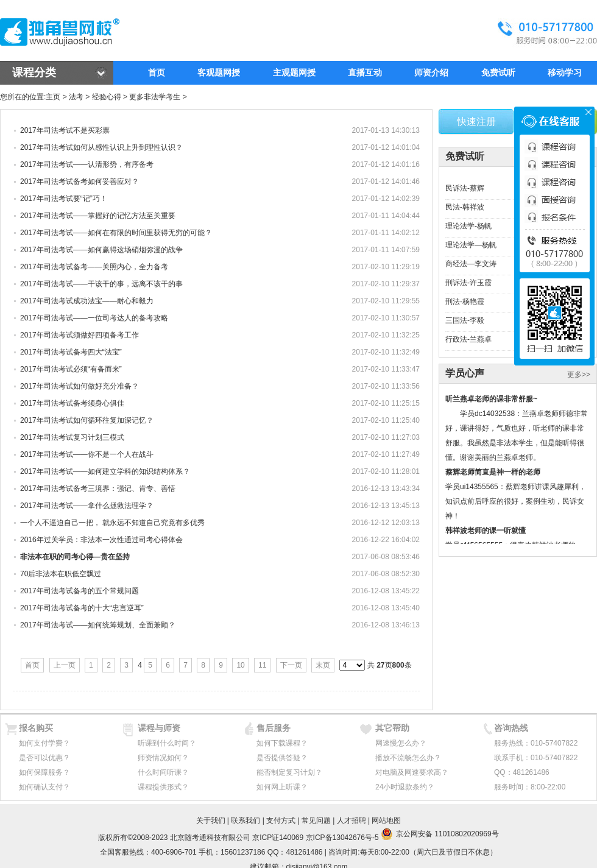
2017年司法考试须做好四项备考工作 (79, 335)
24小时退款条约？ (405, 787)
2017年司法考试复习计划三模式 (72, 437)
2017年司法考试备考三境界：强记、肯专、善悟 (98, 489)
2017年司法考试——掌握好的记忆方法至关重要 (98, 216)
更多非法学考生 (155, 97)
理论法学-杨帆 (468, 226)
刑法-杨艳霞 (465, 302)
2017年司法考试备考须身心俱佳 (72, 403)
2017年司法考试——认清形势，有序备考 (87, 164)
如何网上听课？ (282, 787)
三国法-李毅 (465, 320)
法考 (76, 97)
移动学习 (565, 72)
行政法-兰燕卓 (468, 339)
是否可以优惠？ (44, 758)
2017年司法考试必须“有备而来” (71, 369)
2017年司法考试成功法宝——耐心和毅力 (87, 301)
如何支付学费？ (44, 743)
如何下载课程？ (282, 743)
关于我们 (211, 820)
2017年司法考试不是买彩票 (65, 130)
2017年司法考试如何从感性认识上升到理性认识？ (101, 147)
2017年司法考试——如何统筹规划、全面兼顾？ (98, 625)
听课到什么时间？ (167, 743)
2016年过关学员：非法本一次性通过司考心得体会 (101, 540)
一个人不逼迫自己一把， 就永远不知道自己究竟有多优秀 (112, 523)
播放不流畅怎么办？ (408, 758)
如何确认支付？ (44, 787)
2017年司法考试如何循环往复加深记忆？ (87, 420)
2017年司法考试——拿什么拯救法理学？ (87, 506)
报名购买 (36, 728)
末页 (323, 665)
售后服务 (274, 728)
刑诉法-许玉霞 (468, 283)
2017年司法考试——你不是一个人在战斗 (87, 454)
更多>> (579, 375)
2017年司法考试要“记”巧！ (64, 199)
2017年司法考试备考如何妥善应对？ (79, 182)
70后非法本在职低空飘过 (61, 574)
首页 (157, 72)
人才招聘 (351, 820)
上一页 (65, 665)
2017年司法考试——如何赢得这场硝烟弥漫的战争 (106, 250)
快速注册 (476, 122)
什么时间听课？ (163, 772)
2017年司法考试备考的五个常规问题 (79, 591)
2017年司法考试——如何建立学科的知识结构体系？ (105, 471)
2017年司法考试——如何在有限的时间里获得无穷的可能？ (116, 233)
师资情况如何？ (163, 758)
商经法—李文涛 (471, 264)
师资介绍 (431, 72)
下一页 (291, 665)
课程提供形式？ (163, 787)
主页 (53, 97)
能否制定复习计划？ (289, 772)
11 (262, 665)
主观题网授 (294, 72)
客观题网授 (219, 72)
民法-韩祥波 (465, 207)
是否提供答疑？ (282, 758)
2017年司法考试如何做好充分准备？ (79, 386)
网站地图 (386, 820)
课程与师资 (159, 728)
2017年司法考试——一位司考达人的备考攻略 (94, 318)
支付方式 (281, 820)
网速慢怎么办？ (401, 743)
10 (240, 665)
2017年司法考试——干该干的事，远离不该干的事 (101, 284)
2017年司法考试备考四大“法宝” (71, 352)
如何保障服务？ (44, 772)
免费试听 (498, 72)
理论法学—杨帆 (471, 245)
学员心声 (465, 373)
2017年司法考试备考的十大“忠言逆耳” (82, 608)
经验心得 (107, 97)
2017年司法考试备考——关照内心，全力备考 (94, 267)
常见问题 (316, 820)
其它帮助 (392, 728)
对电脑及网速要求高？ (412, 772)
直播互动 (365, 72)
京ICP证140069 (278, 838)
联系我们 (246, 820)
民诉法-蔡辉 (465, 188)
